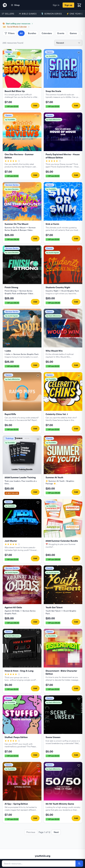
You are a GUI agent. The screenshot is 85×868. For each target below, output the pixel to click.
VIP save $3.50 (12, 106)
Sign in (56, 5)
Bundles (32, 33)
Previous (31, 832)
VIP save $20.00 (53, 559)
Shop (15, 5)
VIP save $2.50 (53, 176)
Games (73, 33)
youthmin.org (43, 856)
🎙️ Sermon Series (51, 14)
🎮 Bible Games (28, 14)
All (21, 33)
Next (56, 832)
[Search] (79, 864)
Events (61, 33)
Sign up (68, 5)
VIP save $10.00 (53, 303)
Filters (10, 33)
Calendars (47, 33)
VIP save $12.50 (12, 239)
